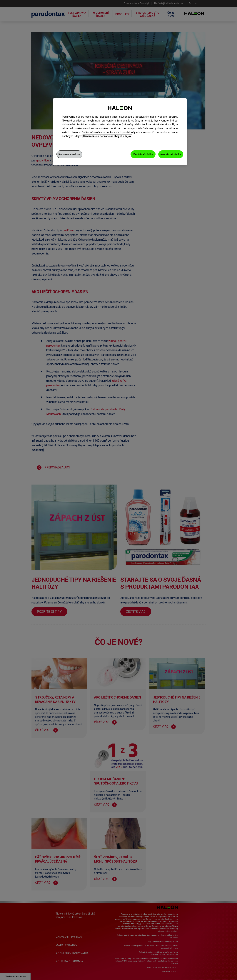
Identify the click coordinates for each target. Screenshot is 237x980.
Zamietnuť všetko (143, 154)
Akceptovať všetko (171, 154)
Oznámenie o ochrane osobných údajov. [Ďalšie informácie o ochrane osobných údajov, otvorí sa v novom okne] (107, 136)
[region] (120, 132)
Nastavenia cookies (69, 154)
